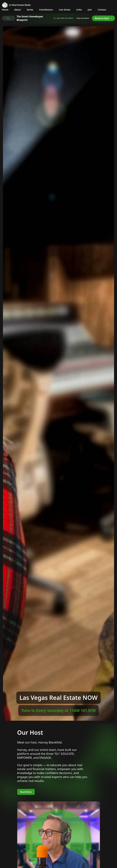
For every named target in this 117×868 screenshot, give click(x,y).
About (18, 10)
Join (90, 10)
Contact (102, 10)
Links (79, 10)
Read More (26, 792)
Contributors (46, 10)
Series (30, 10)
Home (5, 10)
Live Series (65, 10)
